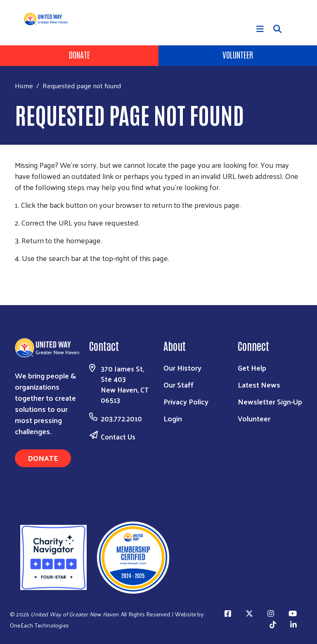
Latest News (259, 384)
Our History (182, 368)
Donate (79, 54)
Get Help (252, 368)
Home (24, 86)
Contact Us (118, 437)
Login (173, 418)
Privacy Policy (186, 401)
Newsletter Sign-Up (270, 401)
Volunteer (238, 54)
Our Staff (179, 384)
